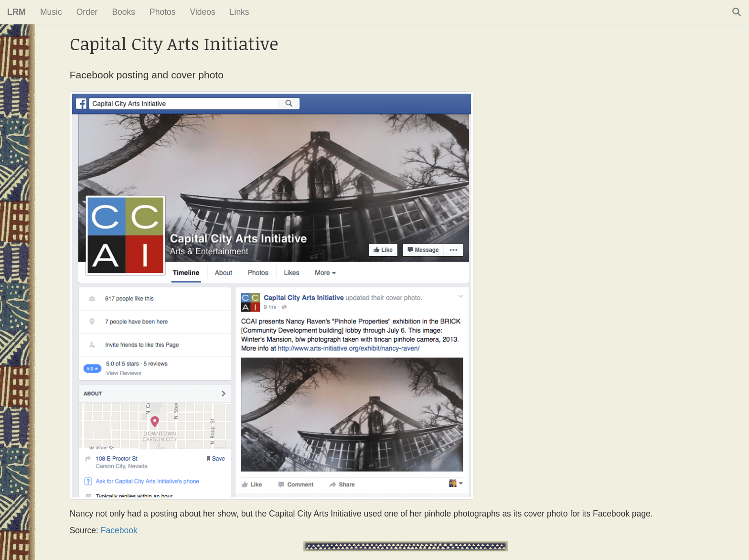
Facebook (119, 530)
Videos (203, 12)
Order (87, 12)
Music (51, 12)
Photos (162, 12)
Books (123, 12)
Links (240, 12)
